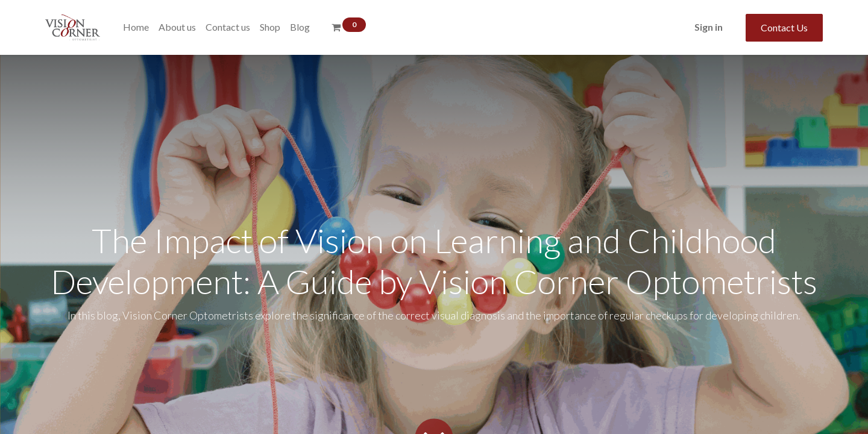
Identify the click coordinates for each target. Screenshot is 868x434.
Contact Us (784, 27)
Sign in (709, 27)
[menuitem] (136, 27)
